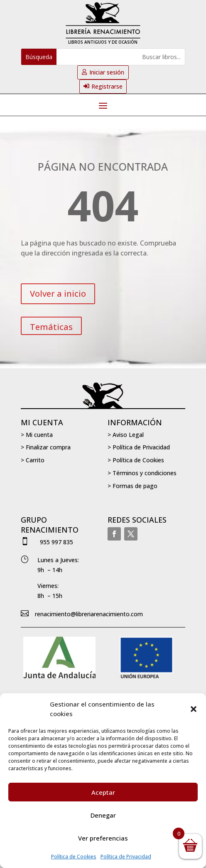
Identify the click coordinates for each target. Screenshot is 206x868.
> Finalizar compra (46, 447)
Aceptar (103, 792)
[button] (194, 709)
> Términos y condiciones (142, 473)
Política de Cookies (74, 857)
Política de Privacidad (126, 857)
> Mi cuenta (37, 435)
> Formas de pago (132, 486)
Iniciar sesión (107, 72)
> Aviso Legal (126, 435)
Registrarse (107, 86)
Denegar (103, 815)
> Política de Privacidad (139, 447)
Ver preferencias (103, 838)
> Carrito (33, 460)
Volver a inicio (58, 294)
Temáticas (51, 327)
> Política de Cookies (136, 460)
